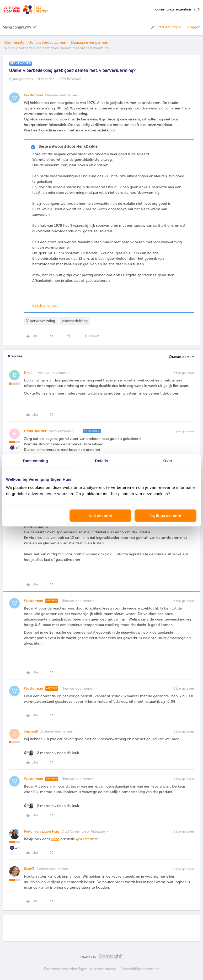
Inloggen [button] (193, 27)
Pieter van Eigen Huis (42, 831)
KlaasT (29, 869)
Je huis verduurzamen (48, 43)
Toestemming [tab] (35, 460)
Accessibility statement (140, 969)
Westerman (33, 95)
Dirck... (30, 373)
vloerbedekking (75, 321)
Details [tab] (101, 460)
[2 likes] (51, 753)
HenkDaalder (35, 431)
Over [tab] (168, 460)
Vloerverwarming (41, 321)
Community (14, 43)
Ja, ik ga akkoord (165, 516)
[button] (166, 27)
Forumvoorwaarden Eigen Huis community (80, 969)
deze (55, 839)
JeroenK (31, 731)
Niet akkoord (101, 516)
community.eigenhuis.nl (178, 10)
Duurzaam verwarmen (90, 43)
